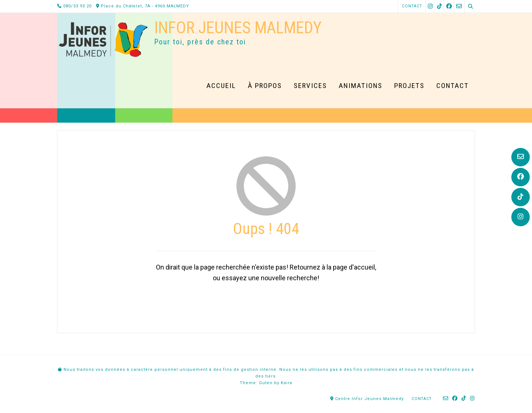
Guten (266, 383)
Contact (412, 6)
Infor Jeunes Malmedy (238, 28)
